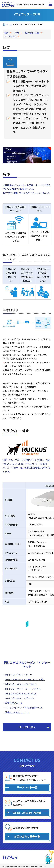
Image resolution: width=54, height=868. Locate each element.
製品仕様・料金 (32, 33)
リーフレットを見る (27, 642)
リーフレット (10, 36)
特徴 (17, 33)
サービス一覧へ (27, 727)
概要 (6, 33)
